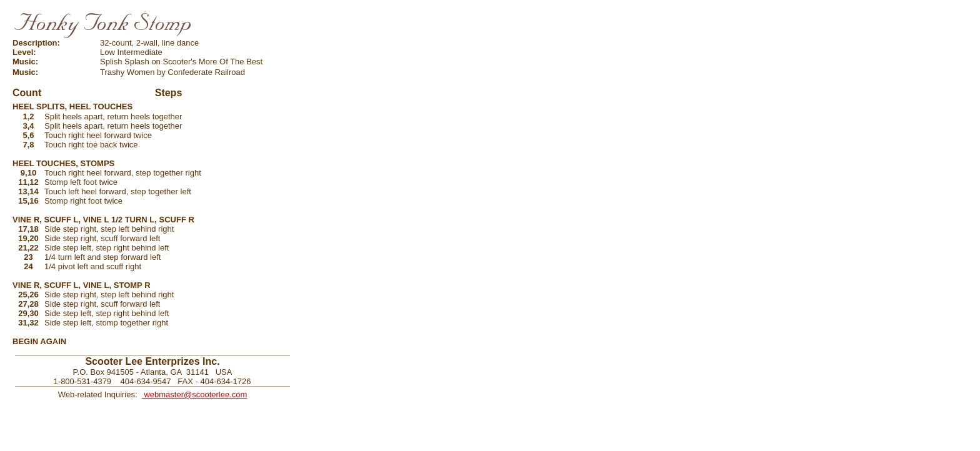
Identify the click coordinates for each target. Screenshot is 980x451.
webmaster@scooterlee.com (195, 394)
